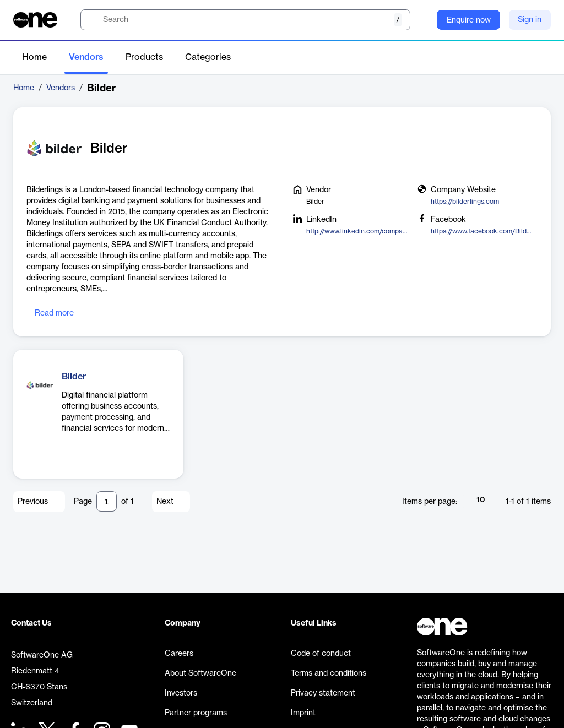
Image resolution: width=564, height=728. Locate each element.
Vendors (86, 57)
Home (34, 57)
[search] (245, 20)
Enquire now (469, 20)
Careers (179, 654)
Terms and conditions (329, 673)
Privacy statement (323, 693)
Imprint (303, 713)
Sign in (530, 20)
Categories (208, 57)
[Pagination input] (107, 501)
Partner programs (196, 713)
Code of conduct (321, 654)
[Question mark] (421, 20)
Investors (181, 693)
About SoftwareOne (200, 673)
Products (144, 57)
